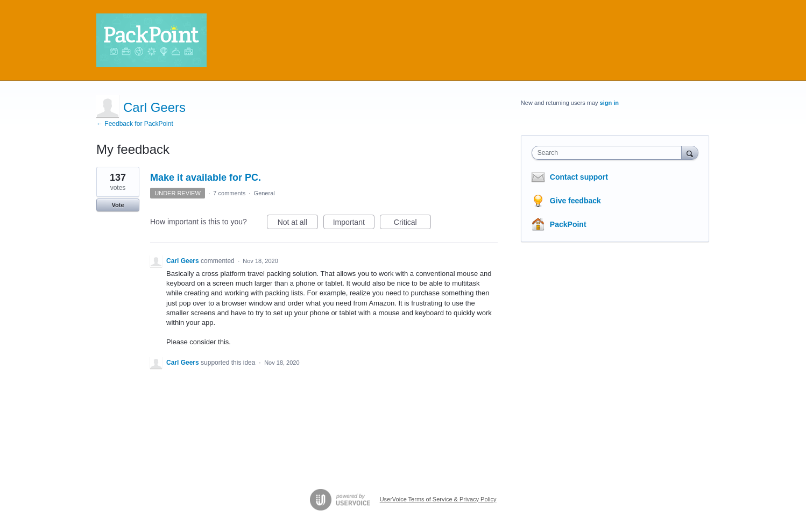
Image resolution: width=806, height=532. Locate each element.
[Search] (690, 152)
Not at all (298, 224)
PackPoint (568, 224)
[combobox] (609, 153)
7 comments (229, 193)
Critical (412, 224)
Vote (118, 205)
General (264, 193)
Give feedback (575, 201)
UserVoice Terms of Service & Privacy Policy (438, 499)
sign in (609, 103)
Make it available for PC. (206, 178)
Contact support (579, 177)
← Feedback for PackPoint (135, 124)
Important (354, 224)
